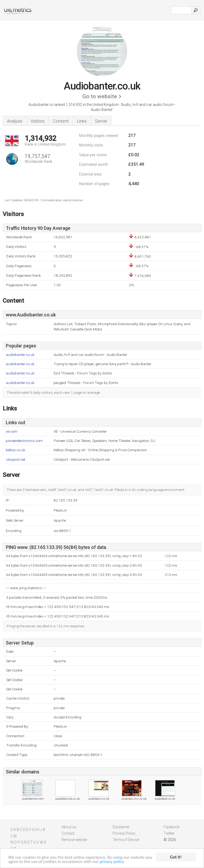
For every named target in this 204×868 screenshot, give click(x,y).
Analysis (15, 121)
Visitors (38, 121)
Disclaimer (121, 827)
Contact (68, 833)
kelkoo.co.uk (16, 450)
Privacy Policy (124, 833)
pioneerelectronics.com (24, 441)
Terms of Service (126, 840)
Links (82, 121)
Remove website (74, 840)
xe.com (12, 431)
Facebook (172, 827)
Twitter (169, 833)
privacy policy (122, 862)
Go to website (100, 96)
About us (69, 827)
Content (61, 121)
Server (101, 121)
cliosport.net (16, 460)
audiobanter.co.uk (20, 355)
